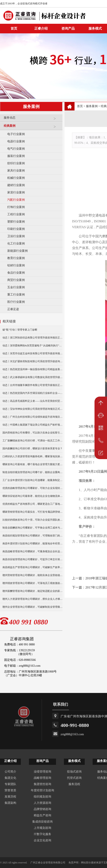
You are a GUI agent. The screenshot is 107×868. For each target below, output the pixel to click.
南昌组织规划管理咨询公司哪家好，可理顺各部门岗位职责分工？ (32, 536)
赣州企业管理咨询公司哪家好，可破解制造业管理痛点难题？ (32, 607)
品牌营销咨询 (42, 809)
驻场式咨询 (74, 772)
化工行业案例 (16, 244)
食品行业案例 (16, 273)
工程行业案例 (16, 214)
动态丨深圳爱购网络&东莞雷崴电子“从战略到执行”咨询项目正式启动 (32, 346)
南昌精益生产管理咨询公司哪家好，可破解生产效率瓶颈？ (32, 567)
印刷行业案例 (16, 229)
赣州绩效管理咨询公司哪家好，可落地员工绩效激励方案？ (32, 583)
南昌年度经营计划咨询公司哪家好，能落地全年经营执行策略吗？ (32, 544)
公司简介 (10, 772)
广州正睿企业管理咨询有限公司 (48, 863)
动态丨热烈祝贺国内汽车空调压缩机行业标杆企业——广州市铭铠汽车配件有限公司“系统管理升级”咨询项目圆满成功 (32, 393)
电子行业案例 (16, 134)
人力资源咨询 (42, 803)
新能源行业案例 (17, 251)
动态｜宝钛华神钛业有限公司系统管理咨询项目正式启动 (32, 409)
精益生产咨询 (42, 815)
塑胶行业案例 (16, 222)
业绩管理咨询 (42, 772)
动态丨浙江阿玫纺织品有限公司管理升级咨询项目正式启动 (32, 338)
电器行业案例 (16, 141)
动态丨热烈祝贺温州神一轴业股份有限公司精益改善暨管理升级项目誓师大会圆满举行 (32, 369)
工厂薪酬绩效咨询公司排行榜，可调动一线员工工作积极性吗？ (32, 441)
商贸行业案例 (16, 280)
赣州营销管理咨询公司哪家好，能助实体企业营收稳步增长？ (32, 575)
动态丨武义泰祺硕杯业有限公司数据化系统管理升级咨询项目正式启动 (32, 377)
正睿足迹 (13, 309)
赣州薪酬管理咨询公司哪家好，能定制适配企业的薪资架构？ (32, 591)
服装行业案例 (16, 156)
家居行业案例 (16, 192)
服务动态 (32, 119)
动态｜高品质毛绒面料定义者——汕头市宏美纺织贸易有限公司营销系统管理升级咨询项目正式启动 (32, 401)
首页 (80, 106)
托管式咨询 (74, 778)
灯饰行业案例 (16, 207)
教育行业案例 (16, 258)
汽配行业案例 (16, 200)
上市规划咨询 (42, 828)
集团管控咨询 (42, 784)
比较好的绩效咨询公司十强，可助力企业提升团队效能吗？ (32, 520)
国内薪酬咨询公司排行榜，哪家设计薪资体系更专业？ (32, 448)
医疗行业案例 (16, 302)
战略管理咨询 (42, 778)
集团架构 (10, 803)
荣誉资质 (10, 790)
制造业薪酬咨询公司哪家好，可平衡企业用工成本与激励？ (32, 528)
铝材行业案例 (16, 265)
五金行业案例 (16, 287)
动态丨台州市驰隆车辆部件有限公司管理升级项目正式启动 (32, 385)
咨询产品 (68, 28)
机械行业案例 (16, 178)
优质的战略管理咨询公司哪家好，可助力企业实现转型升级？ (32, 488)
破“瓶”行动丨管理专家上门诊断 (20, 330)
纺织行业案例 (16, 163)
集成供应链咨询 (42, 822)
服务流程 (74, 784)
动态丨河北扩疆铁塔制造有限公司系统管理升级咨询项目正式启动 (32, 361)
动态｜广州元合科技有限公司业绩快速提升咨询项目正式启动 (32, 417)
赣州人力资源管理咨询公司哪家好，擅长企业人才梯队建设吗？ (32, 599)
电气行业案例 (16, 149)
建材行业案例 (16, 185)
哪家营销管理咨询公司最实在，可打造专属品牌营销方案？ (32, 512)
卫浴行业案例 (16, 236)
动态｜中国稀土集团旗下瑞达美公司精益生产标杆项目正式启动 (32, 425)
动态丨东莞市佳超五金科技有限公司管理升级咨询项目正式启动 (32, 353)
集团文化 (10, 778)
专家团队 (10, 784)
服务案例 (92, 106)
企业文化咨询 (42, 840)
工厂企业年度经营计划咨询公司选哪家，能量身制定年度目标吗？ (32, 480)
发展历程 (10, 797)
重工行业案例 (16, 295)
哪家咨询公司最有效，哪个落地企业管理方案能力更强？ (32, 464)
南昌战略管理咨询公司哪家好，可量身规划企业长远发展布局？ (32, 551)
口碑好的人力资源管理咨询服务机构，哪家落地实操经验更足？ (32, 456)
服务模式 (74, 761)
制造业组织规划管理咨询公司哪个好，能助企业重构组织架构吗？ (32, 472)
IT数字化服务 (42, 834)
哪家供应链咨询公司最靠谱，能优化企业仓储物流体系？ (32, 496)
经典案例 (32, 127)
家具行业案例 (16, 171)
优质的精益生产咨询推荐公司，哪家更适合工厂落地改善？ (32, 504)
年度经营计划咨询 (42, 790)
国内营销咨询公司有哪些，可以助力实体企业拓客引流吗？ (32, 433)
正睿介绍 (10, 761)
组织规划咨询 (42, 797)
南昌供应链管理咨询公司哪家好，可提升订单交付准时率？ (32, 559)
